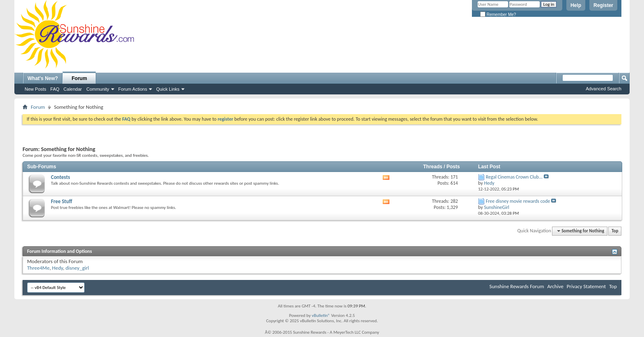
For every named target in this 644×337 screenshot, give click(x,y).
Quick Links (168, 89)
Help (576, 5)
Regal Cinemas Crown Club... (514, 177)
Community (98, 89)
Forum (79, 78)
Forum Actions (133, 89)
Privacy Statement (586, 286)
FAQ (55, 89)
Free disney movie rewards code (518, 201)
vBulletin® (321, 315)
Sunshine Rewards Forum (517, 286)
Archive (555, 286)
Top (615, 231)
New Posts (36, 89)
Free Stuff (62, 201)
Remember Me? (498, 15)
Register (603, 5)
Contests (60, 177)
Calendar (73, 89)
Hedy (57, 268)
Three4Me (38, 268)
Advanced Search (604, 89)
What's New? (43, 78)
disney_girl (77, 268)
